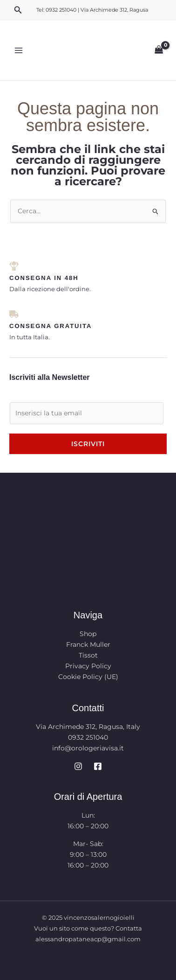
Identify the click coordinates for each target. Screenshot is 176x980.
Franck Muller (88, 644)
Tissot (88, 655)
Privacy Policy (88, 666)
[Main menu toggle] (19, 50)
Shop (88, 634)
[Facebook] (98, 766)
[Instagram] (78, 766)
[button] (18, 10)
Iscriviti (88, 444)
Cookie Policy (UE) (88, 677)
